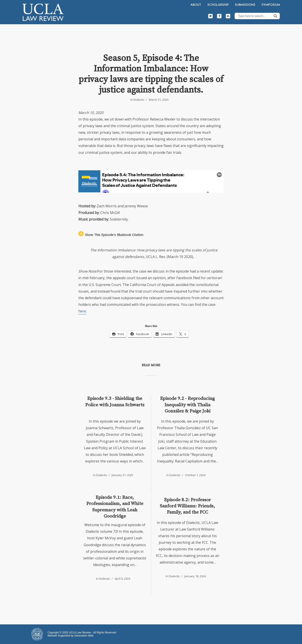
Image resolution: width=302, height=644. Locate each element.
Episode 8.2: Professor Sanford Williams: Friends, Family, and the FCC (187, 506)
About (196, 5)
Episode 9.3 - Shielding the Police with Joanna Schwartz (115, 402)
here (82, 311)
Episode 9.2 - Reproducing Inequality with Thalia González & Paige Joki (187, 405)
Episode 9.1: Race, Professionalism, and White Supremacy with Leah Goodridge (115, 507)
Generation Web (84, 636)
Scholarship (218, 5)
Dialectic (139, 100)
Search (275, 16)
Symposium (271, 5)
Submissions (245, 5)
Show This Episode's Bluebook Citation (114, 235)
